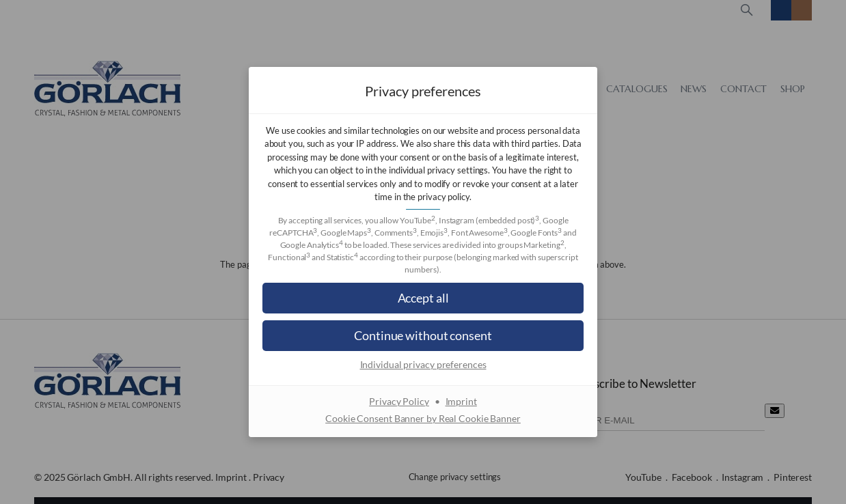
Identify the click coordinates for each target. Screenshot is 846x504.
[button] (423, 298)
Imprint (461, 401)
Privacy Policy (399, 401)
